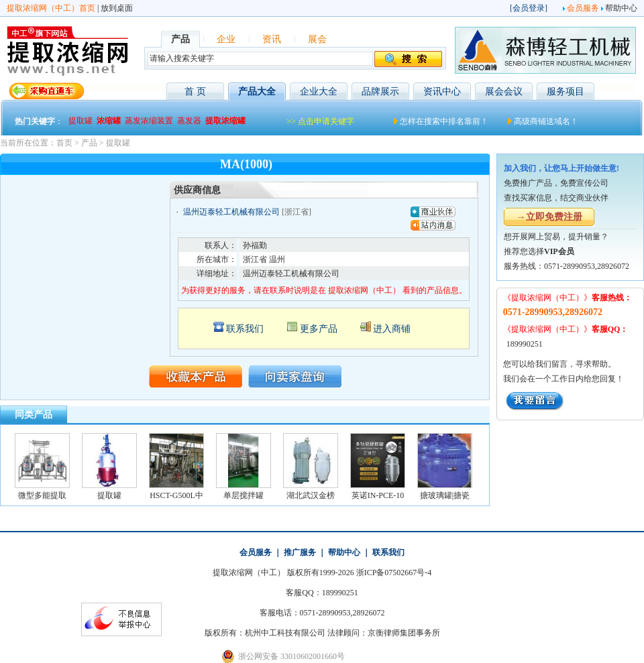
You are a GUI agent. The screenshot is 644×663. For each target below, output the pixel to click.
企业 (226, 39)
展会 (317, 39)
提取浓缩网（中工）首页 (51, 8)
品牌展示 (380, 92)
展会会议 (504, 92)
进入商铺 (392, 329)
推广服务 (300, 552)
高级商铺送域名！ (546, 121)
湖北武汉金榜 (311, 495)
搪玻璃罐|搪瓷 (445, 495)
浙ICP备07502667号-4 (394, 572)
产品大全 (257, 92)
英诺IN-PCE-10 (378, 495)
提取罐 (118, 143)
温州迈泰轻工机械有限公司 (231, 212)
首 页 (195, 92)
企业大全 (319, 92)
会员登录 (529, 8)
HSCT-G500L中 (176, 495)
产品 (89, 143)
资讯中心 (442, 92)
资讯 (272, 39)
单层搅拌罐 (244, 495)
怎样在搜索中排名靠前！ (444, 121)
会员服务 (583, 8)
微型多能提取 (42, 495)
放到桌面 (117, 8)
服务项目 (566, 92)
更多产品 (319, 329)
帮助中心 (621, 8)
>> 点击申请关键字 (320, 121)
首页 (64, 143)
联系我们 (245, 329)
